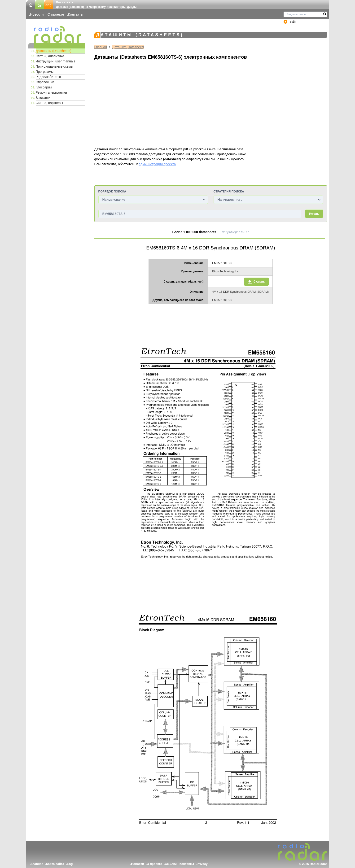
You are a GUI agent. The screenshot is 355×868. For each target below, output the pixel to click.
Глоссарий (44, 87)
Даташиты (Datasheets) (54, 51)
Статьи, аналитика (50, 56)
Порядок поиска (112, 192)
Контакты (76, 14)
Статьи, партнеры (49, 103)
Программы (45, 72)
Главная (101, 47)
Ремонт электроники (51, 92)
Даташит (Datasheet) (128, 47)
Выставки (43, 98)
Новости (37, 14)
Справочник (45, 82)
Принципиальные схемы (55, 66)
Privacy (202, 864)
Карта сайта (55, 864)
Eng (70, 864)
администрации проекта (157, 164)
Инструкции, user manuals (55, 61)
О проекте (56, 14)
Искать (314, 214)
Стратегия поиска (229, 192)
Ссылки (171, 864)
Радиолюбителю (48, 77)
